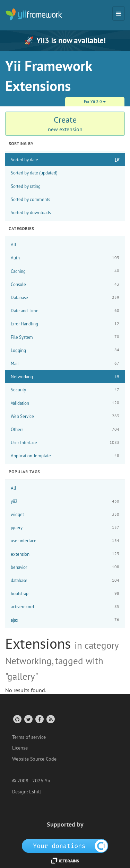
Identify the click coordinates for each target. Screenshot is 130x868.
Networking (65, 377)
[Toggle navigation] (119, 13)
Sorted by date (24, 160)
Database (65, 298)
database (65, 580)
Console (65, 284)
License (20, 748)
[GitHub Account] (17, 719)
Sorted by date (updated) (34, 173)
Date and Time (65, 311)
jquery (65, 528)
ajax (65, 620)
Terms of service (29, 737)
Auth (65, 258)
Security (65, 390)
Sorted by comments (30, 199)
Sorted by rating (26, 186)
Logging (65, 350)
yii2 (65, 501)
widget (65, 514)
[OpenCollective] (65, 846)
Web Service (65, 416)
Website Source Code (34, 759)
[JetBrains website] (65, 860)
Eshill (35, 792)
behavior (65, 567)
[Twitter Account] (28, 719)
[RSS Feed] (50, 719)
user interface (65, 541)
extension (65, 554)
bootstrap (65, 594)
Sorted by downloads (31, 212)
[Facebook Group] (39, 719)
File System (65, 337)
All (14, 245)
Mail (65, 364)
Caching (65, 271)
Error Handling (65, 324)
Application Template (65, 456)
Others (65, 430)
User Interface (65, 443)
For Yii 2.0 (95, 101)
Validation (65, 403)
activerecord (65, 607)
